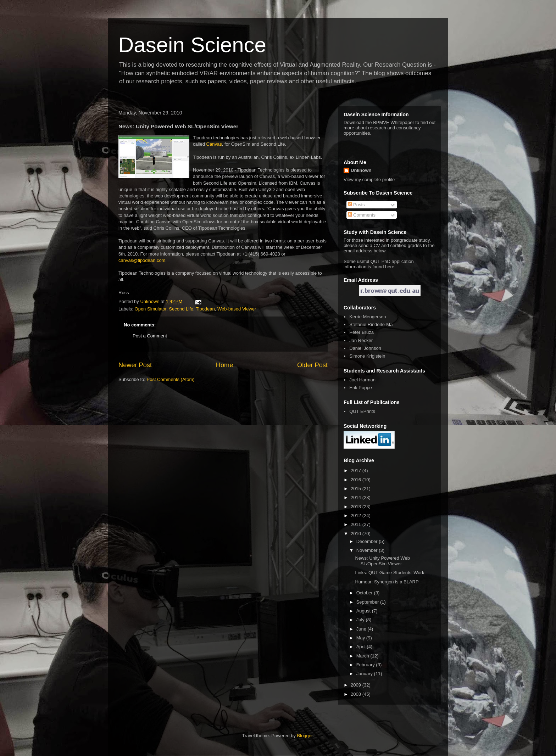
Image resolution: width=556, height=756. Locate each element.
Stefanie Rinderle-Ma (371, 324)
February (366, 665)
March (363, 656)
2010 (357, 534)
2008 (357, 694)
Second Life (181, 309)
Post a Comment (150, 336)
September (368, 602)
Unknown (361, 170)
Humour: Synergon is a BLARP (387, 582)
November (368, 550)
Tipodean (205, 309)
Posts (356, 205)
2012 (357, 516)
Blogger (305, 736)
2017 (357, 471)
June (362, 629)
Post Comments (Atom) (171, 379)
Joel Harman (362, 380)
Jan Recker (361, 340)
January (365, 674)
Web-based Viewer (237, 309)
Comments (362, 215)
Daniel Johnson (365, 348)
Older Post (312, 365)
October (365, 593)
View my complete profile (369, 180)
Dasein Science (192, 45)
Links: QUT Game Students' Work (390, 573)
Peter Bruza (362, 332)
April (362, 647)
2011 (357, 524)
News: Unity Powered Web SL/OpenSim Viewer (382, 561)
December (368, 541)
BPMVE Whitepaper (394, 122)
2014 (357, 497)
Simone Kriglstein (367, 356)
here (390, 267)
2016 (357, 480)
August (364, 611)
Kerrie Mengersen (368, 317)
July (361, 620)
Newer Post (135, 365)
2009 (357, 685)
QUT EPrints (362, 411)
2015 (357, 489)
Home (225, 365)
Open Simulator (151, 309)
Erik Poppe (361, 388)
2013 (357, 507)
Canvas (214, 144)
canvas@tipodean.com (142, 260)
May (361, 638)
